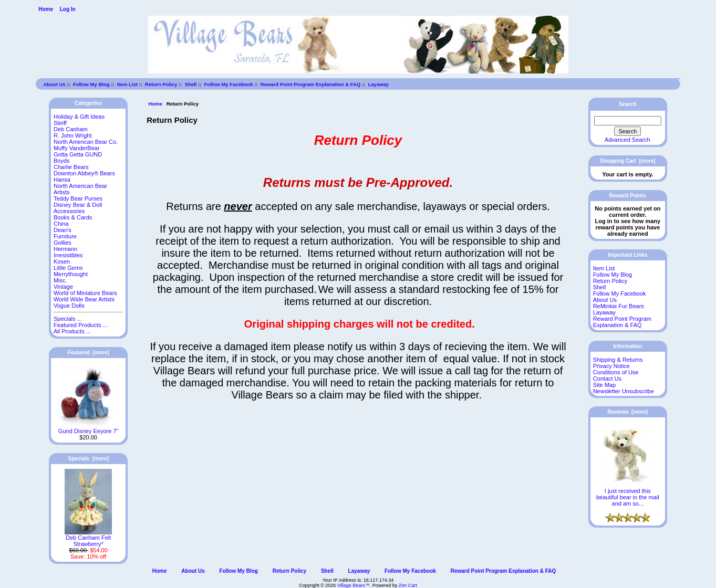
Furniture (65, 236)
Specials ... (68, 319)
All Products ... (72, 331)
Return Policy (161, 84)
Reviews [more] (627, 412)
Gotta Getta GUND (78, 154)
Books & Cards (73, 217)
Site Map (604, 385)
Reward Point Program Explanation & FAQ (311, 84)
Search (627, 104)
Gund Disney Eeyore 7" (89, 428)
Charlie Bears (71, 167)
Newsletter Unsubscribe (624, 391)
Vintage (63, 287)
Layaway (379, 84)
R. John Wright (73, 135)
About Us (54, 84)
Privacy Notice (611, 366)
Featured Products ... (81, 325)
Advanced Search (627, 140)
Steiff (60, 123)
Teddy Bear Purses (78, 198)
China (61, 224)
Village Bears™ (354, 585)
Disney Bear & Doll (78, 205)
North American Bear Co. (86, 142)
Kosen (62, 261)
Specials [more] (89, 459)
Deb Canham (71, 129)
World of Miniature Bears (85, 293)
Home (46, 9)
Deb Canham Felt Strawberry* (88, 538)
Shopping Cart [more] (628, 161)
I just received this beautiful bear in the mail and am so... (628, 495)
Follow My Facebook (229, 84)
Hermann (65, 249)
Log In (68, 9)
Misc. (60, 280)
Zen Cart (408, 585)
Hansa (62, 180)
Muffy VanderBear (77, 148)
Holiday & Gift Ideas (79, 117)
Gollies (63, 243)
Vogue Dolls (69, 306)
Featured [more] (89, 353)
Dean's (63, 230)
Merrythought (71, 274)
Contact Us (607, 379)
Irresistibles (68, 255)
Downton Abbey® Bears (84, 173)
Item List (127, 84)
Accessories (69, 211)
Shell (191, 84)
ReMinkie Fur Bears (619, 306)
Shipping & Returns (618, 360)
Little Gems (68, 268)
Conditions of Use (616, 372)
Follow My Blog (91, 84)
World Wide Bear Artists (84, 299)
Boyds (62, 161)
